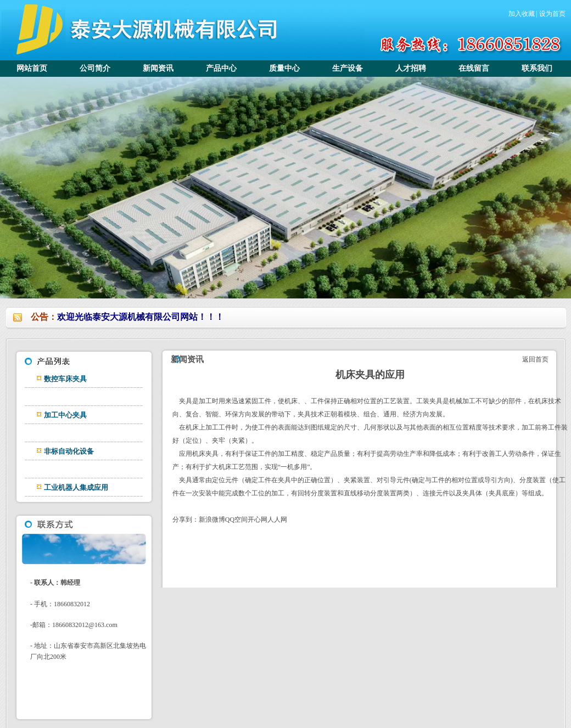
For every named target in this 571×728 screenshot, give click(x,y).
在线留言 (474, 68)
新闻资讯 (158, 68)
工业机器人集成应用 (76, 487)
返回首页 (534, 359)
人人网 (277, 520)
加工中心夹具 (65, 415)
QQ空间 (236, 520)
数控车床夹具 (65, 379)
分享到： (186, 520)
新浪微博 (212, 520)
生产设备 (348, 68)
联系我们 (537, 68)
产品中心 (221, 68)
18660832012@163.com (85, 625)
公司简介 (95, 68)
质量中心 (284, 68)
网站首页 (32, 68)
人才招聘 (411, 68)
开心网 (257, 520)
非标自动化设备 (69, 451)
